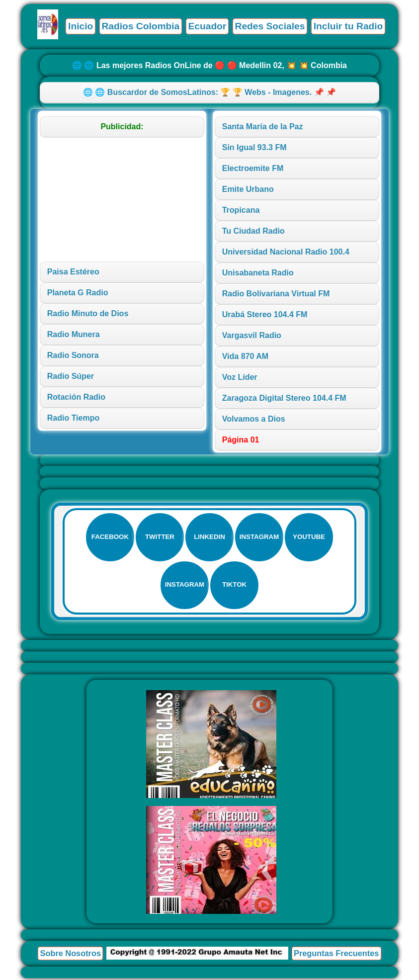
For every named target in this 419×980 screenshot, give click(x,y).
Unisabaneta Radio (258, 273)
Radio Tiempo (74, 418)
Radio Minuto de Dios (88, 313)
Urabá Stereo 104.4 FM (265, 314)
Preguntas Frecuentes (336, 955)
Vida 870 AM (245, 356)
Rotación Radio (76, 397)
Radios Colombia (141, 26)
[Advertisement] (122, 199)
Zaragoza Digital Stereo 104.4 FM (284, 398)
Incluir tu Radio (348, 26)
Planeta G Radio (78, 293)
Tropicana (241, 210)
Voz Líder (240, 377)
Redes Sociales (270, 26)
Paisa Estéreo (73, 272)
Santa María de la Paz (263, 127)
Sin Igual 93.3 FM (254, 147)
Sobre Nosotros (71, 955)
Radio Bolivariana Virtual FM (276, 294)
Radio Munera (74, 334)
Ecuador (208, 26)
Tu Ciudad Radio (253, 231)
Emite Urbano (248, 189)
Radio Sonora (73, 355)
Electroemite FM (253, 168)
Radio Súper (71, 376)
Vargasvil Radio (252, 335)
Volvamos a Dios (254, 419)
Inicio (81, 26)
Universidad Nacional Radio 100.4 (286, 252)
